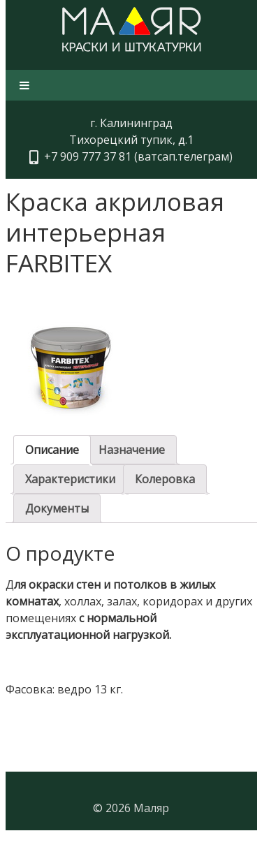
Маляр (151, 808)
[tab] (52, 450)
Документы (57, 508)
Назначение (132, 450)
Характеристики (70, 479)
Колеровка (165, 479)
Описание (52, 450)
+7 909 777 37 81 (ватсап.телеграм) (136, 156)
